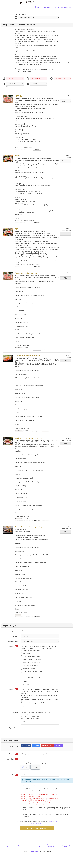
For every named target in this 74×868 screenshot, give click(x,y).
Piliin (66, 234)
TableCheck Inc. (35, 852)
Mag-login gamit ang (12, 746)
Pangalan (13, 754)
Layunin (15, 636)
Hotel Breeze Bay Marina (29, 666)
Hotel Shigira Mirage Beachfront (31, 678)
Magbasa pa (37, 149)
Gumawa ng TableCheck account (32, 786)
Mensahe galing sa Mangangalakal (25, 29)
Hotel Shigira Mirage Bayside (30, 656)
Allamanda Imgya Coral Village (31, 663)
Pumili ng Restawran (21, 14)
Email (14, 775)
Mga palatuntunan (23, 846)
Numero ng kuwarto (12, 631)
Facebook (26, 746)
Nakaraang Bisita (13, 641)
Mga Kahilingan (13, 728)
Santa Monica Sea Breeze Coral (31, 672)
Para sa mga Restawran (8, 846)
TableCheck (59, 746)
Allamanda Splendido (28, 669)
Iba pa (24, 681)
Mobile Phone (12, 759)
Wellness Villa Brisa (28, 675)
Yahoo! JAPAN (47, 746)
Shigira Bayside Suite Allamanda (31, 659)
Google (36, 746)
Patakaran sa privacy (37, 846)
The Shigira (25, 653)
